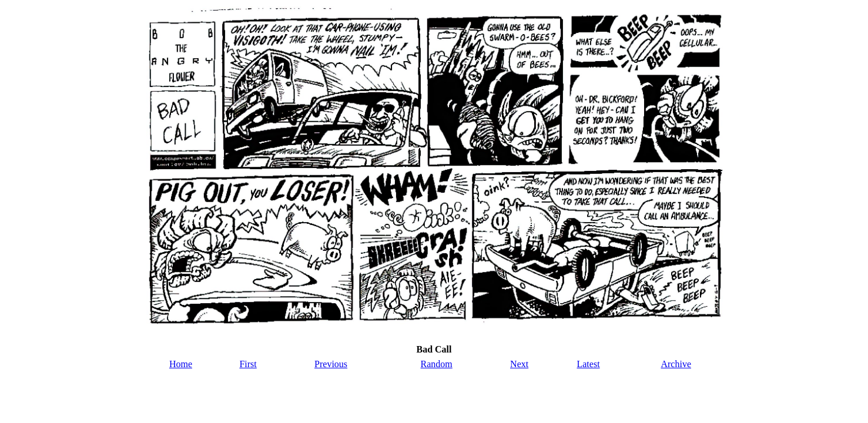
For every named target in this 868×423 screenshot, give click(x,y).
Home (181, 364)
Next (519, 364)
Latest (588, 364)
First (248, 364)
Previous (331, 364)
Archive (676, 364)
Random (437, 364)
